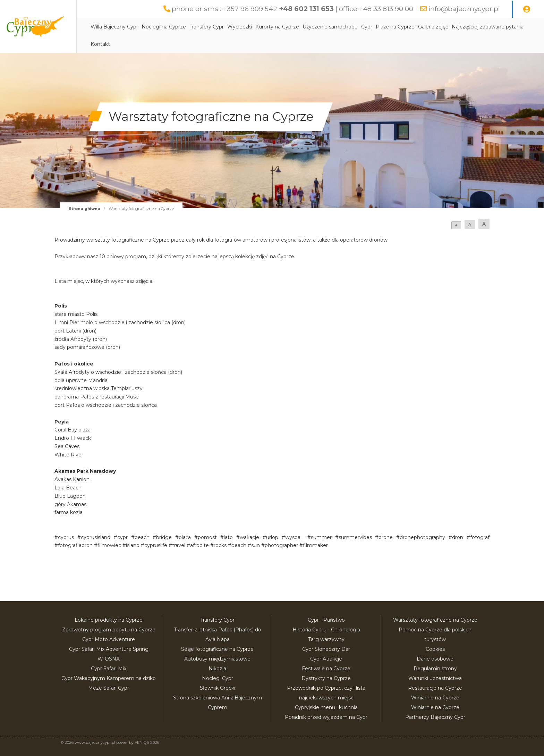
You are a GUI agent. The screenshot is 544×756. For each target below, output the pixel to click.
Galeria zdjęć (454, 27)
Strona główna (84, 209)
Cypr (388, 27)
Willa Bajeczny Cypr (135, 27)
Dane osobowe (435, 659)
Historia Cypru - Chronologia (326, 630)
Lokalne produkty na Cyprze (109, 620)
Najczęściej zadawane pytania (147, 44)
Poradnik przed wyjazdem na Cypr (326, 717)
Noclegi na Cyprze (185, 27)
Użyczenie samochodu (351, 27)
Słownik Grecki (218, 688)
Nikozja (217, 669)
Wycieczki (260, 27)
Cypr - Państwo (326, 620)
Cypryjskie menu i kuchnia (326, 707)
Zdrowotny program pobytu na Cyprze (109, 630)
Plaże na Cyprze (416, 27)
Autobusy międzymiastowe (217, 659)
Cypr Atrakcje (326, 659)
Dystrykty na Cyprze (326, 678)
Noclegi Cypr (218, 678)
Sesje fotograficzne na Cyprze (217, 649)
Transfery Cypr (227, 27)
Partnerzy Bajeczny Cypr (435, 717)
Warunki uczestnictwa (435, 678)
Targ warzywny (326, 639)
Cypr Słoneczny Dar (326, 649)
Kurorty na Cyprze (298, 27)
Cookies (435, 649)
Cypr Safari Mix (109, 669)
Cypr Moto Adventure (109, 639)
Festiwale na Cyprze (326, 669)
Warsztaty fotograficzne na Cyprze (435, 620)
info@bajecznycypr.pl (464, 9)
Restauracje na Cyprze (435, 688)
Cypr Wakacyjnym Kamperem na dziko (109, 678)
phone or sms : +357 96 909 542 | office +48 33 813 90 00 (290, 9)
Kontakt (196, 44)
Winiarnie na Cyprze (435, 698)
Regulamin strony (435, 669)
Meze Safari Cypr (109, 688)
